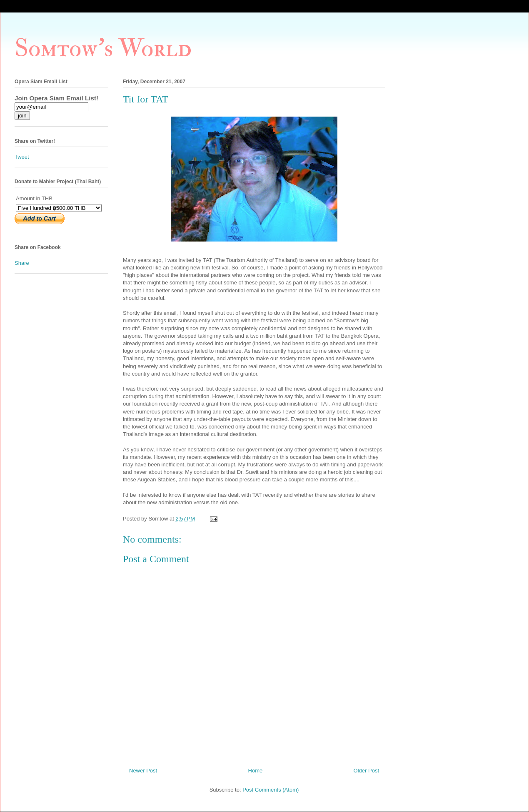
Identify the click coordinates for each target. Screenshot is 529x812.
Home (256, 771)
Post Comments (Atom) (271, 790)
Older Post (366, 771)
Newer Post (143, 771)
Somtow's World (103, 49)
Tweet (22, 157)
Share (22, 263)
